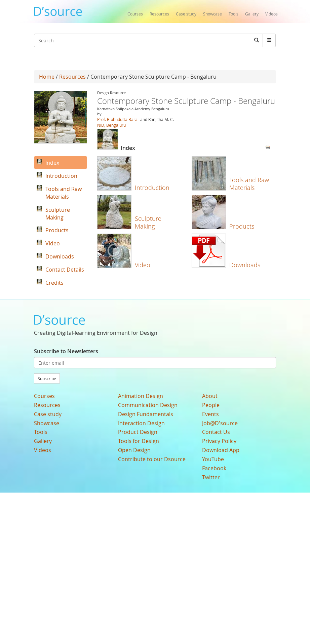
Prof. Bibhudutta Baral (118, 119)
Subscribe (47, 378)
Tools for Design (139, 441)
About (210, 396)
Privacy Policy (219, 441)
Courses (135, 14)
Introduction (152, 188)
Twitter (211, 477)
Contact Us (216, 432)
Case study (186, 14)
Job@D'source (220, 423)
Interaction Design (141, 423)
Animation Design (141, 396)
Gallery (252, 14)
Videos (272, 14)
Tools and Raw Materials (249, 184)
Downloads (245, 265)
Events (210, 414)
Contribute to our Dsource (152, 459)
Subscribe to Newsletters (66, 351)
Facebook (214, 468)
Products (242, 226)
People (211, 405)
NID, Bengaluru (111, 125)
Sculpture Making (148, 222)
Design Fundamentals (146, 414)
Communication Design (148, 405)
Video (143, 265)
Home (47, 77)
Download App (221, 450)
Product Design (138, 432)
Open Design (134, 450)
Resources (159, 14)
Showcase (212, 14)
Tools (234, 14)
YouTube (213, 459)
